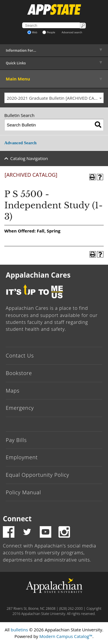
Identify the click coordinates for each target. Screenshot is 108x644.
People (49, 32)
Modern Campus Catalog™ (66, 636)
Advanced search (72, 32)
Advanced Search (20, 143)
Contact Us (20, 355)
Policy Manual (23, 492)
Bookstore (19, 373)
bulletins (19, 630)
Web (32, 32)
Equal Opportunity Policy (37, 475)
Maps (13, 391)
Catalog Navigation (29, 158)
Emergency (20, 408)
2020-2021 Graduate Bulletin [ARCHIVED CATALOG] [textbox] (55, 98)
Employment (22, 457)
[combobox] (54, 98)
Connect (17, 519)
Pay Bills (16, 440)
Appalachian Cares (38, 275)
